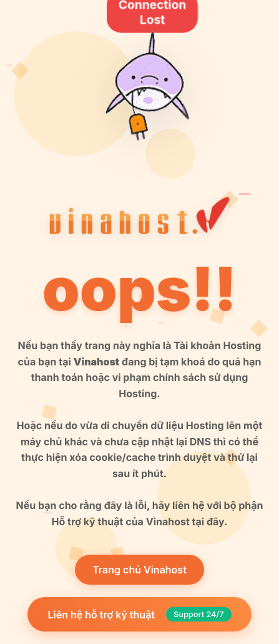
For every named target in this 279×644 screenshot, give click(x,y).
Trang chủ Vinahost (139, 570)
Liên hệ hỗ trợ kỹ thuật (139, 614)
